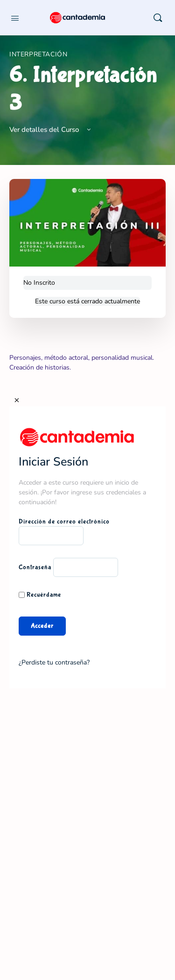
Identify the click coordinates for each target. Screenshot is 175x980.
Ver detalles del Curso (51, 130)
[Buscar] (158, 18)
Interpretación (38, 54)
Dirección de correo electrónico (64, 521)
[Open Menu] (15, 17)
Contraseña (35, 567)
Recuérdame (40, 595)
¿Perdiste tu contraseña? (54, 662)
